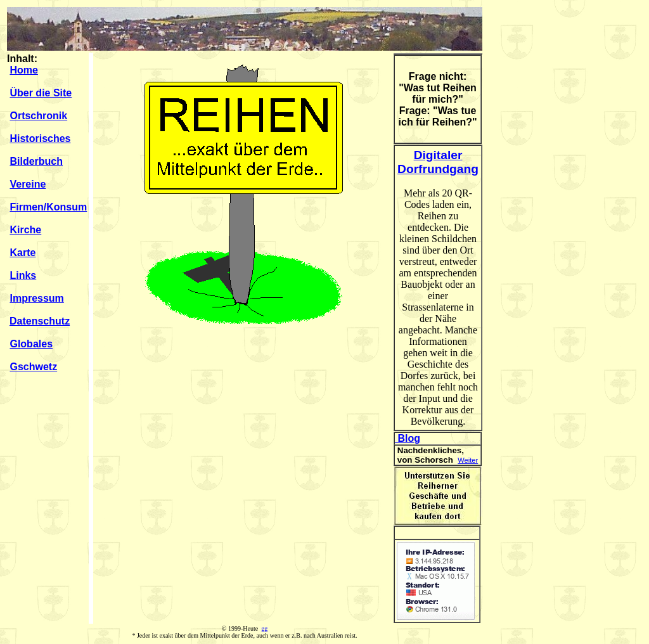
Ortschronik (38, 116)
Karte (22, 253)
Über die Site (41, 93)
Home (23, 70)
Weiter (468, 460)
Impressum (36, 298)
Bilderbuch (36, 161)
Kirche (25, 230)
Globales (31, 344)
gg (264, 628)
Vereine (28, 184)
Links (23, 275)
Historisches (40, 138)
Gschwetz (33, 367)
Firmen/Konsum (48, 207)
